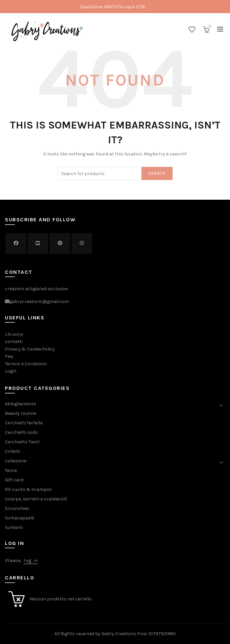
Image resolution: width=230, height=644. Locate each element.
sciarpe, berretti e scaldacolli (36, 499)
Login (11, 371)
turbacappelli (20, 518)
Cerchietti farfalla (24, 423)
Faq (9, 356)
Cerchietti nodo (21, 432)
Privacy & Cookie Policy (30, 349)
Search (157, 173)
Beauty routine (21, 413)
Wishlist (192, 30)
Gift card (14, 480)
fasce (11, 470)
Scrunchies (17, 508)
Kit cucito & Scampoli (28, 489)
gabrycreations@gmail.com (39, 302)
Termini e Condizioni (26, 364)
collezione (16, 461)
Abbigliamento (21, 404)
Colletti (13, 451)
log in (31, 560)
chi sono (14, 334)
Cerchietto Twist (22, 442)
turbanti (14, 527)
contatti (14, 342)
